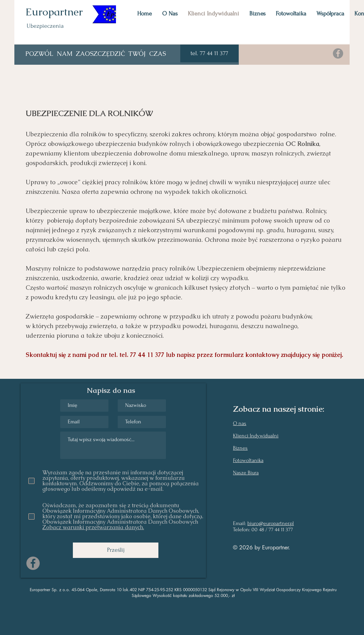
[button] (209, 53)
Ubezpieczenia (45, 26)
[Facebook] (338, 53)
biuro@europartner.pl (271, 523)
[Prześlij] (116, 550)
